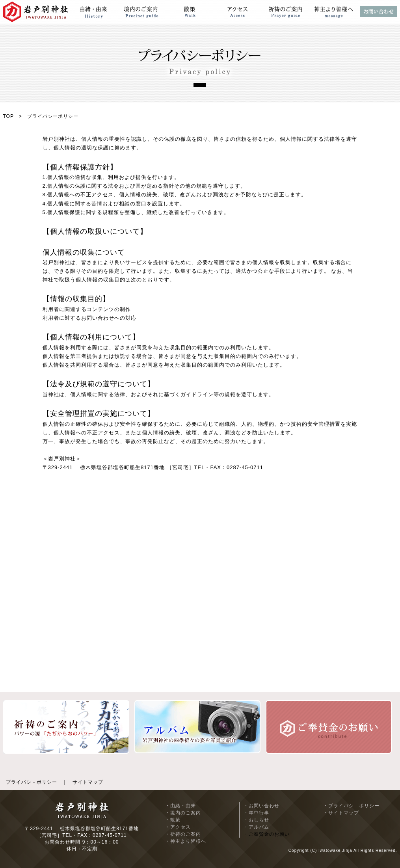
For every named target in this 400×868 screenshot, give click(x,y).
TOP (8, 116)
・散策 (173, 820)
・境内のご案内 (183, 813)
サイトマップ (88, 782)
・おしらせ (256, 820)
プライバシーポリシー (53, 116)
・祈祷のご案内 (183, 834)
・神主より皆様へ (186, 841)
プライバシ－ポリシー (32, 782)
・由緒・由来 (180, 806)
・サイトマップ (341, 813)
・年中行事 (256, 813)
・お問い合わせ (261, 806)
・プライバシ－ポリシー (351, 806)
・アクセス (178, 827)
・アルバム (256, 827)
